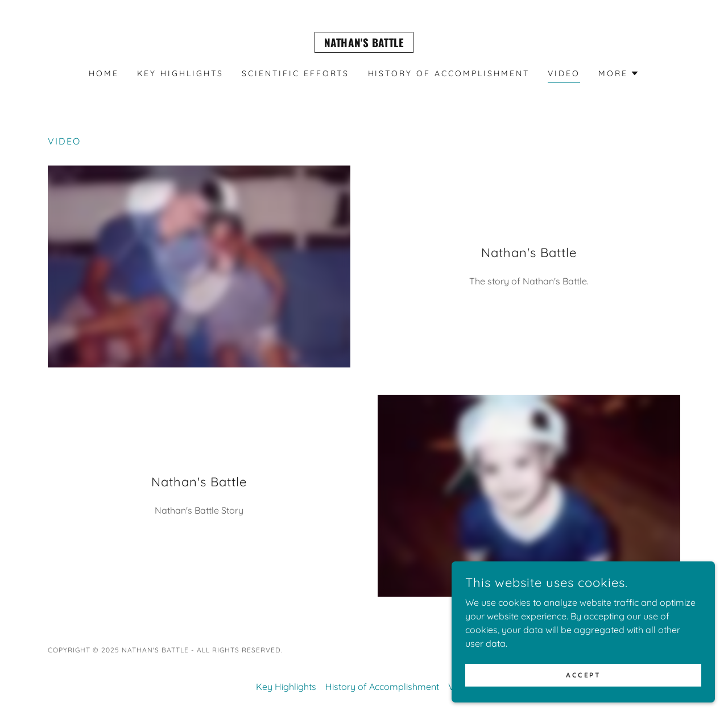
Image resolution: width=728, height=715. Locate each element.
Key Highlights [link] (180, 73)
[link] (364, 44)
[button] (619, 73)
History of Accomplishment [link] (449, 73)
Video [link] (564, 73)
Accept (600, 674)
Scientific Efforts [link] (296, 73)
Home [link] (104, 73)
